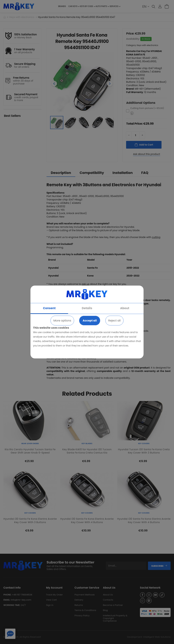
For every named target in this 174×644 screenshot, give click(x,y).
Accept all (90, 321)
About (125, 308)
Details (87, 308)
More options (62, 321)
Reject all (114, 321)
